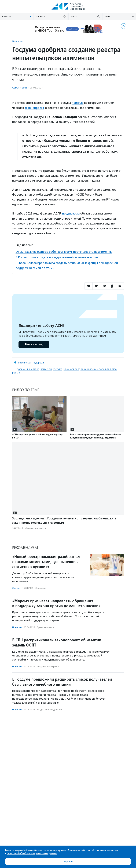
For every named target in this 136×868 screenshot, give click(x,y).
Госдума (58, 368)
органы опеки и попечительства (99, 368)
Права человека (45, 626)
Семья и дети (19, 88)
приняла (78, 103)
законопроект (35, 108)
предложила (71, 213)
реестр (16, 372)
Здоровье (41, 587)
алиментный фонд (29, 368)
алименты (46, 368)
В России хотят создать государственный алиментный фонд (58, 257)
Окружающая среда (36, 527)
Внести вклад (34, 343)
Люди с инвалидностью (50, 709)
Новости (17, 41)
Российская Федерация (32, 362)
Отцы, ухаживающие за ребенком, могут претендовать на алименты (65, 251)
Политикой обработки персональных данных (32, 853)
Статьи (16, 587)
